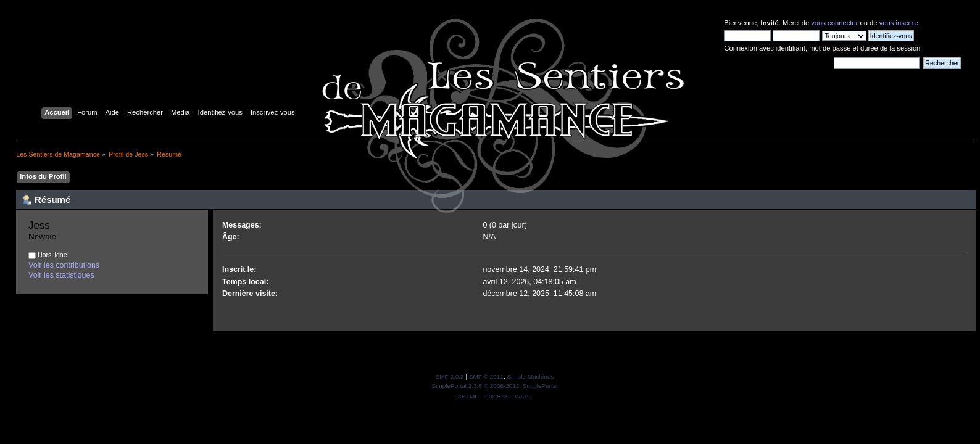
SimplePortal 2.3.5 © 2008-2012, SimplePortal (494, 386)
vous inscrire (899, 23)
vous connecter (834, 23)
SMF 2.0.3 (450, 376)
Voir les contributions (64, 265)
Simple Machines (530, 376)
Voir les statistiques (61, 275)
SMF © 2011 (486, 376)
